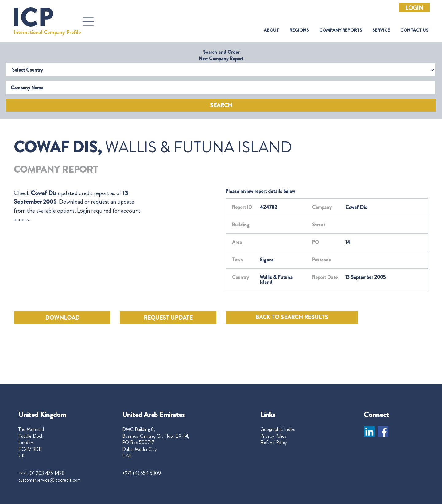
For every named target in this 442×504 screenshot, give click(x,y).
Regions (299, 30)
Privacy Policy (273, 436)
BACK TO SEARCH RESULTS (292, 317)
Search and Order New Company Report (221, 55)
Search (221, 105)
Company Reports (341, 30)
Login (414, 8)
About (271, 30)
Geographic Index (278, 429)
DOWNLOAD (62, 318)
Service (381, 30)
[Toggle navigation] (88, 21)
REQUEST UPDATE (168, 318)
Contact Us (414, 30)
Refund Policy (274, 443)
